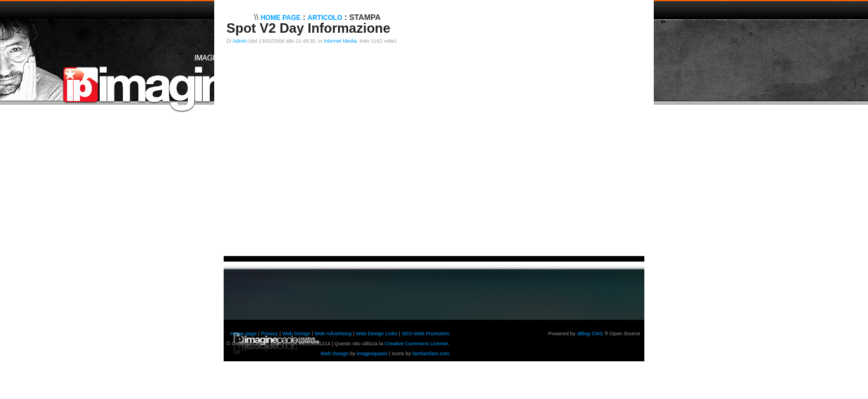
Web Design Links (377, 334)
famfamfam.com (431, 354)
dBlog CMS (590, 334)
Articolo (325, 18)
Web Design (296, 334)
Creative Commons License (417, 344)
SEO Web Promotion (425, 334)
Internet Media (340, 41)
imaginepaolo (373, 354)
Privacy (270, 334)
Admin (240, 41)
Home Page (281, 18)
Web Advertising (333, 334)
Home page (244, 334)
